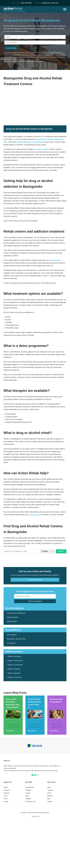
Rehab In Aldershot (14, 673)
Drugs (27, 796)
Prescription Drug (30, 801)
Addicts (6, 787)
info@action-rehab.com (50, 3)
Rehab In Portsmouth (15, 677)
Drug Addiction (12, 635)
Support (50, 801)
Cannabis (28, 790)
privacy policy (18, 54)
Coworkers (7, 790)
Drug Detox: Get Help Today (16, 639)
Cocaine (28, 793)
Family (5, 796)
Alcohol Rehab (12, 621)
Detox (49, 787)
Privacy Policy (38, 771)
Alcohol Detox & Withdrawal (16, 613)
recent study (56, 260)
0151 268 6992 (26, 3)
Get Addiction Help (35, 580)
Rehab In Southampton (15, 661)
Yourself (6, 801)
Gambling (28, 799)
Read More (10, 731)
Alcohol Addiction (13, 617)
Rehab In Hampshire (15, 656)
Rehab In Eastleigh (14, 669)
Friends (6, 799)
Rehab (49, 793)
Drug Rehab (11, 643)
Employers (7, 793)
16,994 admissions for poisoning (30, 142)
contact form (34, 515)
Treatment (50, 790)
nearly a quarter (42, 149)
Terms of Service (49, 771)
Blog (49, 799)
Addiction (50, 796)
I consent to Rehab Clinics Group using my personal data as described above (25, 61)
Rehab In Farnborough (15, 665)
